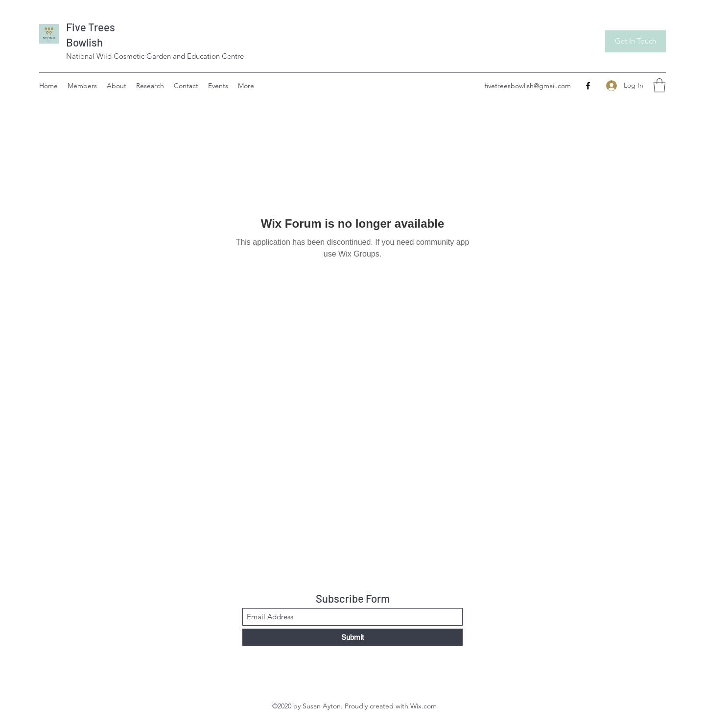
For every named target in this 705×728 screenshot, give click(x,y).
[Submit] (352, 637)
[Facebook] (588, 86)
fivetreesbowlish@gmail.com (528, 86)
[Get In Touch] (635, 41)
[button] (659, 85)
